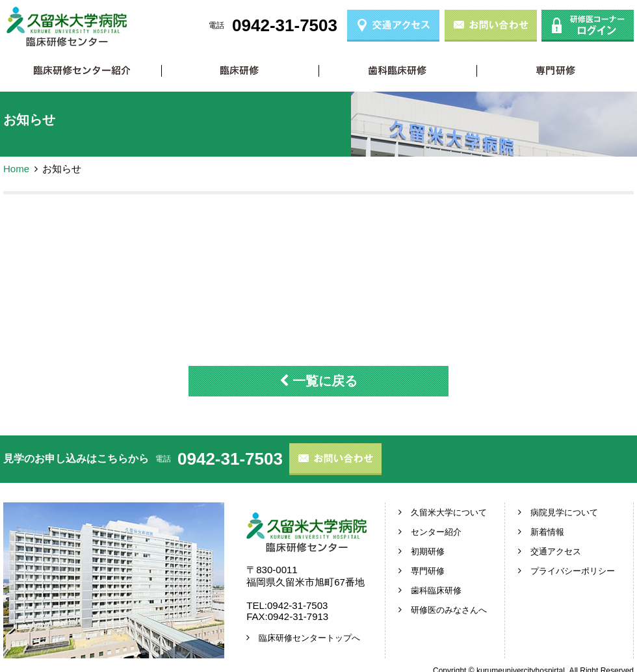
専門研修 (555, 71)
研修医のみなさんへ (449, 610)
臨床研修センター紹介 (82, 71)
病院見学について (564, 512)
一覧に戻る (318, 381)
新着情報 (547, 532)
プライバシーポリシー (573, 571)
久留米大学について (449, 512)
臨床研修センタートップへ (309, 638)
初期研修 (240, 71)
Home (16, 169)
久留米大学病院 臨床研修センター (67, 27)
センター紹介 (436, 532)
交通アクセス (556, 551)
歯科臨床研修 (397, 71)
